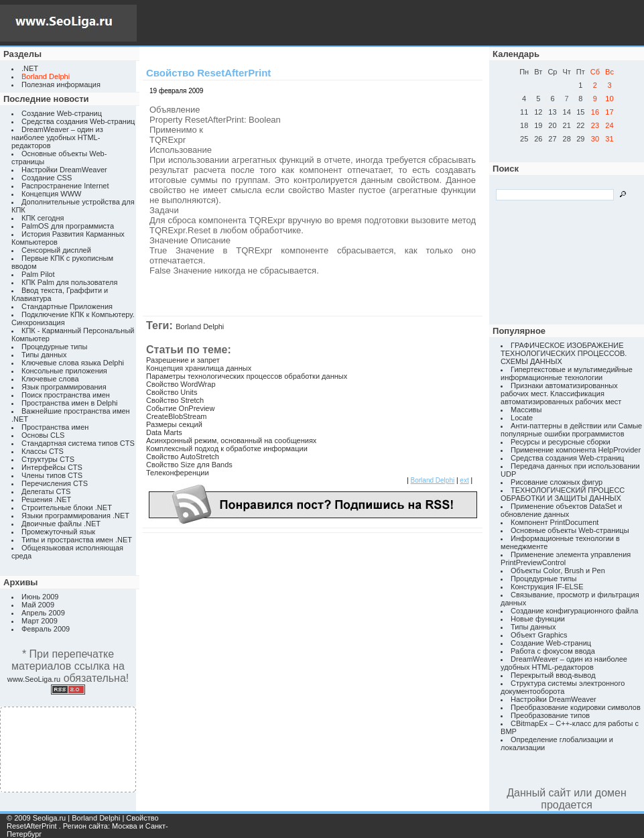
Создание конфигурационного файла (574, 611)
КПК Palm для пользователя (69, 282)
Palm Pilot (38, 274)
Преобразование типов (550, 715)
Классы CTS (43, 451)
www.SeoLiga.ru (34, 679)
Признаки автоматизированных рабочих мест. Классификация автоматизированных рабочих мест (561, 394)
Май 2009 (38, 605)
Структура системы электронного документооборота (563, 687)
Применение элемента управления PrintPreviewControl (566, 558)
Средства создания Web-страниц (78, 121)
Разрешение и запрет (183, 360)
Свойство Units (172, 392)
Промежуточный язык (58, 532)
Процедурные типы (54, 347)
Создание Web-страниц (62, 113)
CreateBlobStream (177, 416)
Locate (522, 418)
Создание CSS (47, 178)
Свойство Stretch (175, 400)
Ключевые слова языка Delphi (73, 363)
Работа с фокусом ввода (553, 651)
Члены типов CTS (52, 475)
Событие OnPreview (180, 408)
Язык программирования (64, 387)
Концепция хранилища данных (199, 368)
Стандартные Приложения (67, 306)
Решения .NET (46, 499)
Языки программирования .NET (75, 516)
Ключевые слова (50, 379)
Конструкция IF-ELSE (547, 587)
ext (464, 480)
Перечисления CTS (55, 483)
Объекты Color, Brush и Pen (558, 571)
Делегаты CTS (46, 491)
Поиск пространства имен (66, 395)
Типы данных (44, 355)
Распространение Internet (65, 186)
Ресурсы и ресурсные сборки (561, 442)
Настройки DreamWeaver (64, 170)
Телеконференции (178, 473)
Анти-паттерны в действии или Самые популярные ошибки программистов (571, 430)
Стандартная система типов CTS (78, 443)
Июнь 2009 (40, 597)
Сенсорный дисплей (56, 250)
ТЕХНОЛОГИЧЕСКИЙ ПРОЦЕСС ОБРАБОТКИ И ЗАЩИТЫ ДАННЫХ (563, 494)
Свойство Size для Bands (189, 465)
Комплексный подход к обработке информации (227, 448)
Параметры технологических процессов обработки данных (247, 376)
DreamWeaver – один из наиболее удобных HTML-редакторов (57, 137)
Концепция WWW (51, 194)
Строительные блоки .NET (67, 507)
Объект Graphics (539, 635)
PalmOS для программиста (68, 226)
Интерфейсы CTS (52, 467)
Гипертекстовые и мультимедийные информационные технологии (567, 373)
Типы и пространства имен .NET (77, 540)
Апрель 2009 (43, 613)
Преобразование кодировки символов (576, 707)
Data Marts (164, 432)
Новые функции (538, 619)
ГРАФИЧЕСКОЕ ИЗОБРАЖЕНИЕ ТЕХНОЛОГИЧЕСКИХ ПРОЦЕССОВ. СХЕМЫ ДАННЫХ (564, 353)
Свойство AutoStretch (183, 457)
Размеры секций (174, 424)
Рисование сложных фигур (557, 482)
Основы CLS (43, 435)
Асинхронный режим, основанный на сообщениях (231, 440)
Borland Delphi (200, 326)
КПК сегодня (43, 218)
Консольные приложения (64, 371)
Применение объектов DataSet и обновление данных (561, 510)
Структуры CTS (48, 459)
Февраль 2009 (46, 629)
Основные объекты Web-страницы (570, 530)
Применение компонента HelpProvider (576, 450)
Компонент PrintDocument (555, 522)
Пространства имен (55, 427)
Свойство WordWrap (181, 384)
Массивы (526, 410)
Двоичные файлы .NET (61, 524)
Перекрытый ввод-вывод (553, 675)
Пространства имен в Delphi (69, 403)
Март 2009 (40, 621)
